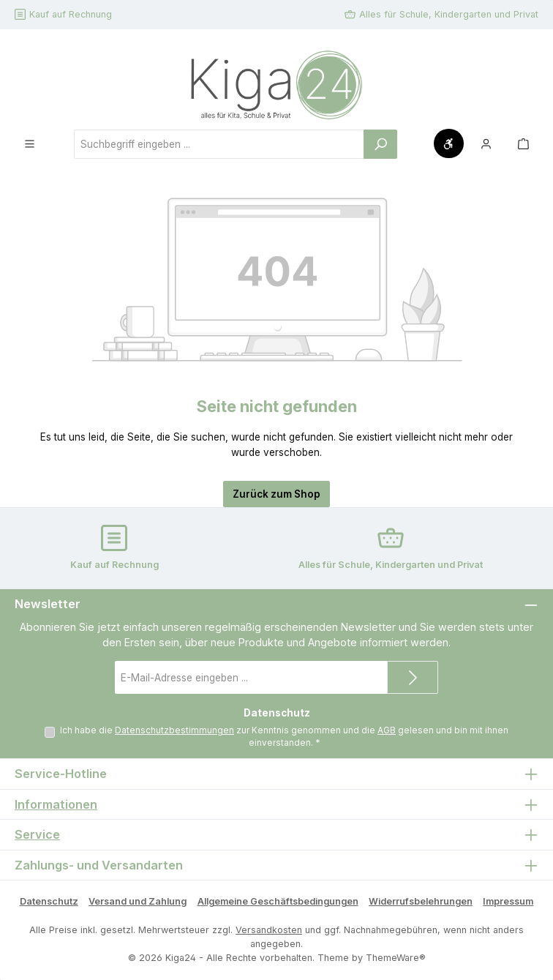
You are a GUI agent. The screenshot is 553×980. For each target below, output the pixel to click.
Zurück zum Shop (276, 494)
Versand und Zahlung (138, 901)
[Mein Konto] (486, 144)
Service (37, 834)
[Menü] (30, 144)
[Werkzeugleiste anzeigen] (449, 143)
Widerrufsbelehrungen (421, 901)
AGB (387, 730)
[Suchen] (380, 144)
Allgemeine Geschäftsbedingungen (278, 901)
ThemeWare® (396, 958)
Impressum (508, 901)
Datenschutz (49, 901)
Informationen (56, 804)
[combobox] (219, 144)
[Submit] (413, 677)
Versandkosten (269, 930)
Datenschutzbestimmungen (174, 730)
